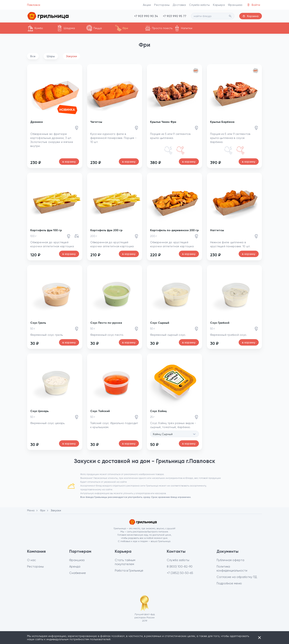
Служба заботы (199, 5)
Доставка (179, 5)
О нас (32, 560)
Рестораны (162, 5)
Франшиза (235, 5)
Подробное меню (229, 583)
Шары (51, 56)
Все (33, 56)
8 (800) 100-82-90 (180, 567)
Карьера (219, 5)
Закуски (71, 56)
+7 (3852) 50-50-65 (180, 573)
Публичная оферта (230, 560)
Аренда (75, 567)
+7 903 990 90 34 (146, 16)
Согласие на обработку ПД (237, 577)
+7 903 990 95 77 (175, 16)
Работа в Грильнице (129, 571)
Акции (147, 5)
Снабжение (78, 573)
